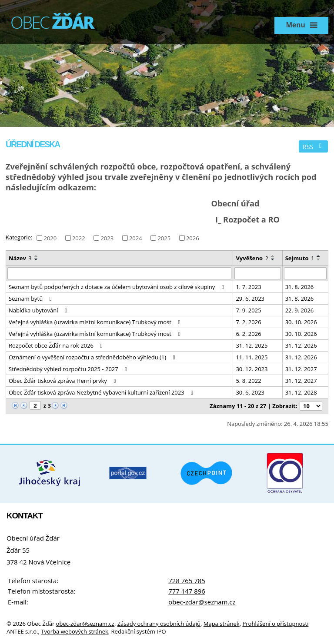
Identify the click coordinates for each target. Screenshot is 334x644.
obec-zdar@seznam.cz (202, 602)
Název (20, 258)
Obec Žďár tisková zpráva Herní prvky (63, 381)
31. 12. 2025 (252, 345)
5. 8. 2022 (248, 381)
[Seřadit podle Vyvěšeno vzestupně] (273, 256)
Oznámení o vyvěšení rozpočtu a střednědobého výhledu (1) (93, 357)
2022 (79, 238)
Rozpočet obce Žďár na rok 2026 (57, 345)
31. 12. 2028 (301, 392)
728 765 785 (187, 581)
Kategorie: (19, 237)
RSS (314, 147)
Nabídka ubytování (39, 310)
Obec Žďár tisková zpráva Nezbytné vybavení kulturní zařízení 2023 (102, 392)
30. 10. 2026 (301, 322)
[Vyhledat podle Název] (119, 273)
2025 (164, 238)
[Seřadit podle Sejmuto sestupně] (319, 259)
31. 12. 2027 (301, 369)
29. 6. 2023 (250, 299)
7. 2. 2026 (248, 322)
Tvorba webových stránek (75, 631)
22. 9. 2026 (300, 310)
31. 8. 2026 (300, 287)
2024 (136, 238)
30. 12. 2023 (252, 369)
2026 (193, 238)
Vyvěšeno (252, 258)
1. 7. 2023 (248, 287)
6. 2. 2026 (248, 334)
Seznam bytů (31, 299)
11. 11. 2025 (252, 357)
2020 (50, 238)
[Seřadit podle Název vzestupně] (37, 256)
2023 (107, 238)
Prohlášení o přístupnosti (275, 624)
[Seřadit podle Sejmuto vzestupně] (319, 256)
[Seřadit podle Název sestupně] (37, 259)
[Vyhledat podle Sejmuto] (305, 273)
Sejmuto (300, 258)
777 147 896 (187, 591)
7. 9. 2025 (248, 310)
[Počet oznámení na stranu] (311, 406)
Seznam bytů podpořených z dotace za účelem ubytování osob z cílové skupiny (117, 287)
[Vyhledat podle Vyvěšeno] (257, 273)
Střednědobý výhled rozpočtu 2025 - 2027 (69, 369)
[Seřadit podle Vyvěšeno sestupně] (273, 259)
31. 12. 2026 (301, 345)
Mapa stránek (222, 624)
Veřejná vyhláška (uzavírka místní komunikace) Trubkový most (96, 322)
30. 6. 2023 (250, 392)
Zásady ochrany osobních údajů (159, 624)
